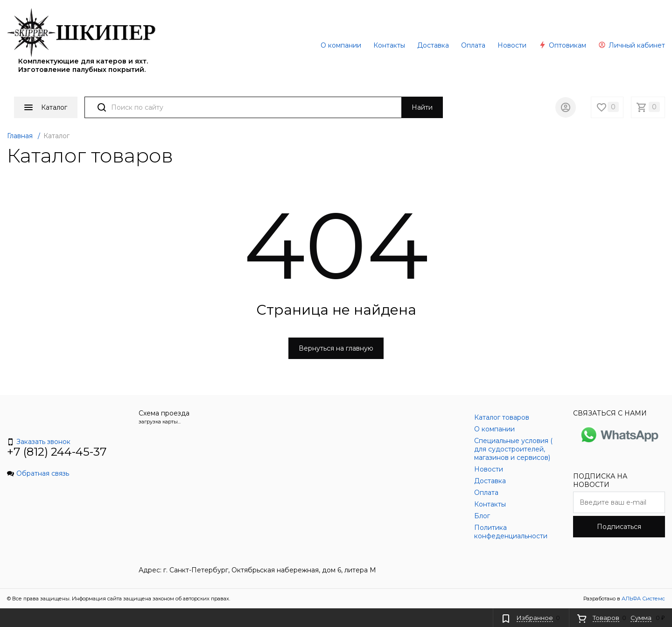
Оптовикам (562, 45)
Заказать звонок (39, 442)
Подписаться (619, 527)
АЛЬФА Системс (643, 599)
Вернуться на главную (336, 348)
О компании (341, 45)
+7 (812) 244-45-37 (57, 452)
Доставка (433, 45)
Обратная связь (38, 473)
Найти (422, 107)
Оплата (473, 45)
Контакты (389, 45)
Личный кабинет (632, 45)
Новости (512, 45)
